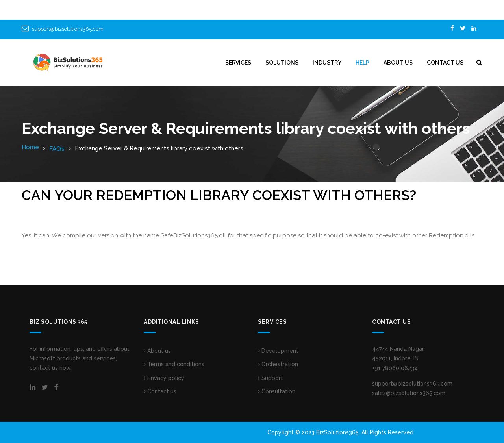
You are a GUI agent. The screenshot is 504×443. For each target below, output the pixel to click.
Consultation (277, 391)
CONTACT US (445, 63)
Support (271, 378)
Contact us (160, 391)
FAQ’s (57, 149)
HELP (362, 63)
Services (238, 63)
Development (278, 351)
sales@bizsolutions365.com (409, 393)
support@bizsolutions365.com (68, 29)
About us (157, 351)
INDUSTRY (327, 63)
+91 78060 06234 (395, 368)
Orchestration (278, 364)
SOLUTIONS (282, 63)
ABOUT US (398, 63)
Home (30, 147)
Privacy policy (164, 378)
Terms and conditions (174, 364)
